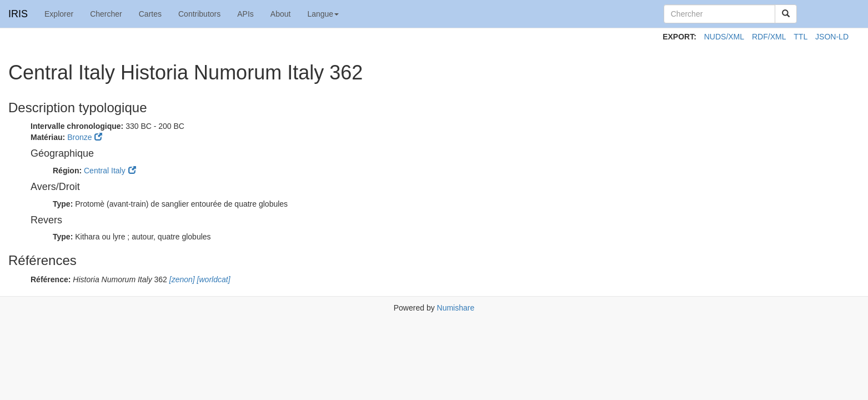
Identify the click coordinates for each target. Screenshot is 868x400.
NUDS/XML (724, 37)
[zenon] (181, 279)
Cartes (150, 14)
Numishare (456, 308)
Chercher (106, 14)
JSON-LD (832, 37)
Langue (323, 14)
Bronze (79, 137)
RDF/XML (769, 37)
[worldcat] (213, 279)
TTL (801, 37)
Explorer (59, 14)
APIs (245, 14)
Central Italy (105, 171)
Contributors (199, 14)
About (281, 14)
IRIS (18, 14)
